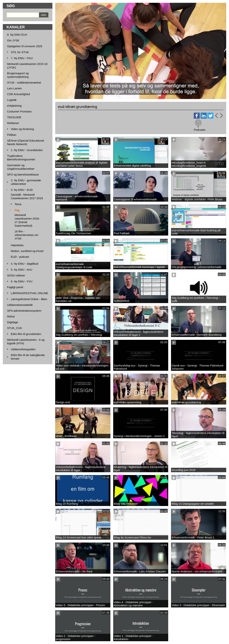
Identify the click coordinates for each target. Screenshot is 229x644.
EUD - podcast (20, 257)
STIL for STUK (20, 52)
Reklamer (13, 123)
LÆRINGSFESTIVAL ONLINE (29, 293)
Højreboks (17, 245)
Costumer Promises (19, 111)
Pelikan (12, 135)
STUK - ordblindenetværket (24, 83)
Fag (17, 210)
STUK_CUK (15, 328)
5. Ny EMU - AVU (22, 270)
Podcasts (200, 130)
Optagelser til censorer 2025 (25, 46)
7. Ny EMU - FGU (22, 58)
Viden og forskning (22, 129)
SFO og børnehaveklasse (23, 174)
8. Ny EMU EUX (17, 35)
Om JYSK (13, 40)
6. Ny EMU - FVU (22, 281)
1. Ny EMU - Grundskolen (27, 150)
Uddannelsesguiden (23, 349)
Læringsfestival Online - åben (29, 299)
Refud (11, 316)
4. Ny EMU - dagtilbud (25, 264)
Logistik (12, 100)
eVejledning (14, 106)
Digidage (13, 322)
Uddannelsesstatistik (20, 305)
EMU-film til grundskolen (26, 334)
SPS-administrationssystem (24, 311)
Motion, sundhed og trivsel (27, 251)
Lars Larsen (14, 88)
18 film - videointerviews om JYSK (26, 235)
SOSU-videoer (16, 275)
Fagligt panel (15, 287)
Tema (18, 204)
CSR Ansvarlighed (18, 94)
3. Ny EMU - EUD (22, 190)
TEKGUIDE (14, 117)
